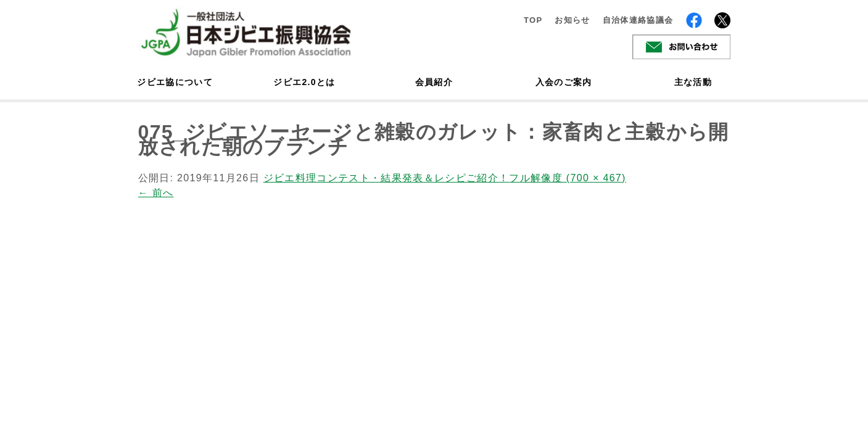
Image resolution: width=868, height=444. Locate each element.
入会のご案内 (564, 82)
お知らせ (572, 20)
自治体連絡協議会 (638, 20)
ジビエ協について (175, 82)
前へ (156, 193)
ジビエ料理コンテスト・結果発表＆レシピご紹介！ (386, 178)
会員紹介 (434, 82)
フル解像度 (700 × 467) (567, 178)
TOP (533, 20)
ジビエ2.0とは (304, 82)
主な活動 (693, 82)
